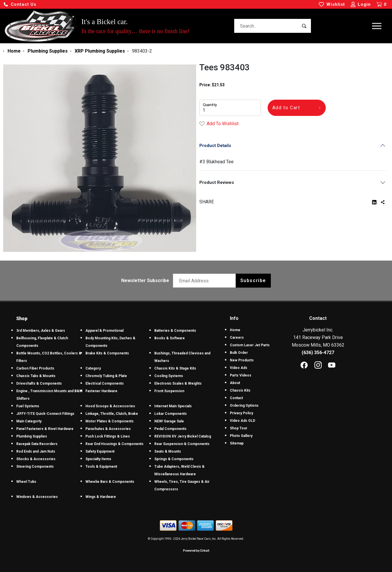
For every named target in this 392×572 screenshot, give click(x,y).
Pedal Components (170, 429)
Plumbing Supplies (32, 436)
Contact (236, 398)
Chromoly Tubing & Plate (106, 376)
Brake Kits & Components (107, 353)
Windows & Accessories (37, 497)
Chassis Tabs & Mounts (36, 376)
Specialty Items (98, 459)
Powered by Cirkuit (196, 551)
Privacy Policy (241, 413)
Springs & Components (174, 459)
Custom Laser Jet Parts (250, 345)
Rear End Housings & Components (114, 444)
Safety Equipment (100, 451)
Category (93, 368)
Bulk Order (239, 353)
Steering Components (35, 467)
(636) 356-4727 (318, 353)
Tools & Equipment (101, 467)
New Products (242, 360)
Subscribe (253, 280)
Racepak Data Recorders (37, 444)
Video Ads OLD (242, 421)
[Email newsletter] (206, 281)
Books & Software (170, 338)
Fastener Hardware (101, 391)
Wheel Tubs (26, 482)
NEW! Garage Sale (169, 421)
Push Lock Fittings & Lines (108, 436)
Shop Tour (239, 428)
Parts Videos (241, 375)
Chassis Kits (240, 390)
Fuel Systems (28, 406)
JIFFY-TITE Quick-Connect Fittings (45, 414)
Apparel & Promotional (104, 331)
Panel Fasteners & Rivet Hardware (45, 429)
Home (235, 330)
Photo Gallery (241, 436)
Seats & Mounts (168, 451)
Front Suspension (169, 391)
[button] (20, 5)
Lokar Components (171, 414)
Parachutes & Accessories (108, 429)
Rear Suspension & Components (182, 444)
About (235, 383)
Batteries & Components (175, 331)
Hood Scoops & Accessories (110, 406)
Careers (237, 338)
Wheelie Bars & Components (110, 482)
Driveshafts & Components (39, 383)
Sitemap (237, 443)
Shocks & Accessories (36, 459)
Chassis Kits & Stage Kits (175, 368)
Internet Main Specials (173, 406)
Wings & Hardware (101, 497)
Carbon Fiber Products (35, 368)
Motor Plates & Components (110, 421)
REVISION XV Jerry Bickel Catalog (183, 436)
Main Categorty (29, 421)
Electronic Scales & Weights (178, 383)
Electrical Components (105, 383)
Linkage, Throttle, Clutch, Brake (112, 414)
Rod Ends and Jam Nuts (36, 451)
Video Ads (239, 368)
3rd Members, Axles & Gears (41, 331)
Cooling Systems (169, 376)
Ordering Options (244, 406)
